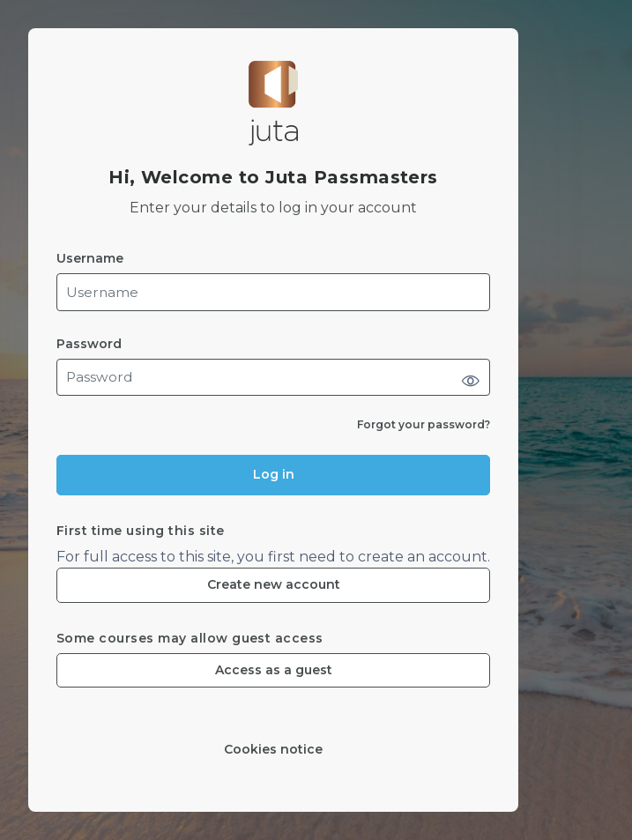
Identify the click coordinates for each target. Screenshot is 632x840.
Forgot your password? (424, 424)
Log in (274, 474)
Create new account (274, 584)
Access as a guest (274, 670)
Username (90, 259)
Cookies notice (273, 750)
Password (89, 344)
